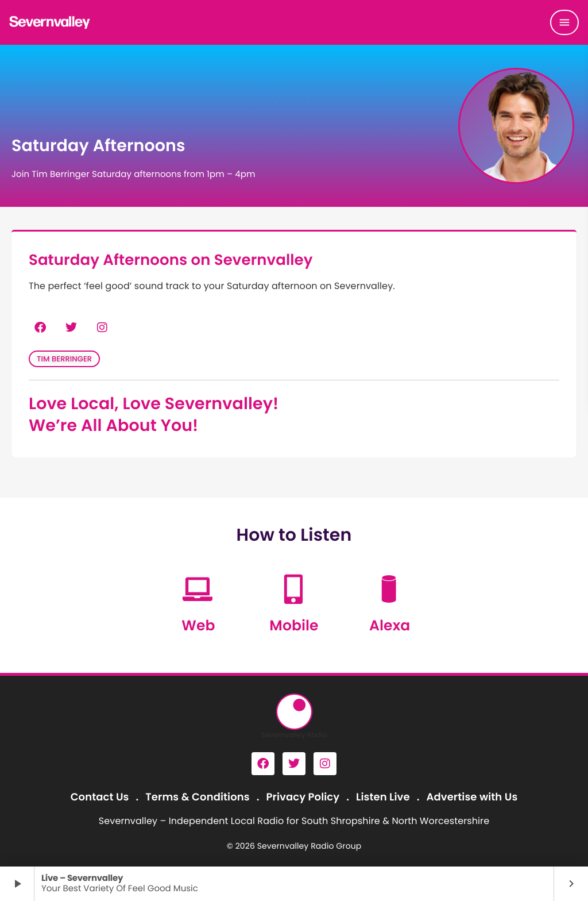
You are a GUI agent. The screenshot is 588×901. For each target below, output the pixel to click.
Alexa (390, 625)
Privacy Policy (303, 797)
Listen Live (383, 797)
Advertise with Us (472, 797)
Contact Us (100, 797)
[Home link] (50, 22)
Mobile (294, 625)
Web (198, 625)
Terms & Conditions (197, 797)
